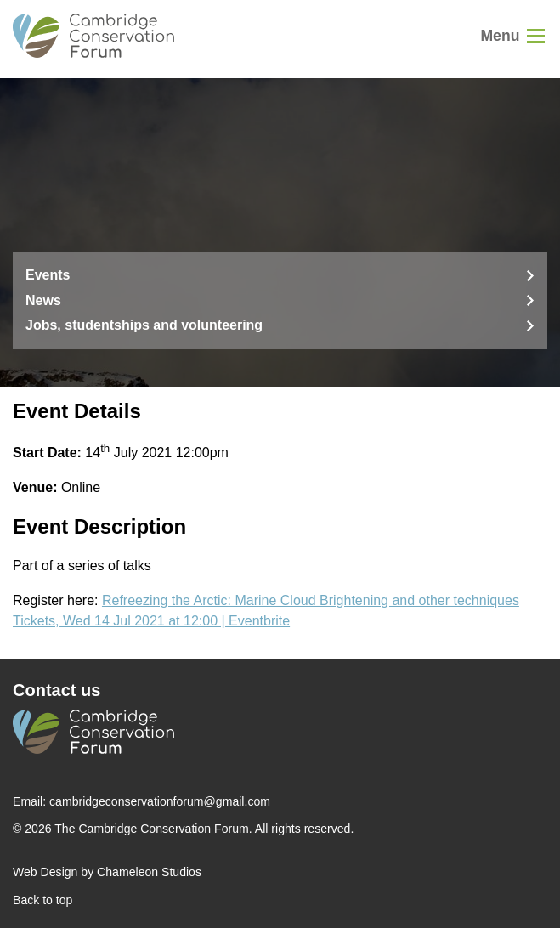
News (43, 300)
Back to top (42, 900)
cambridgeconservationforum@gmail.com (160, 801)
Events (48, 275)
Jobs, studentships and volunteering (144, 325)
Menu (500, 36)
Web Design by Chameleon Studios (107, 872)
